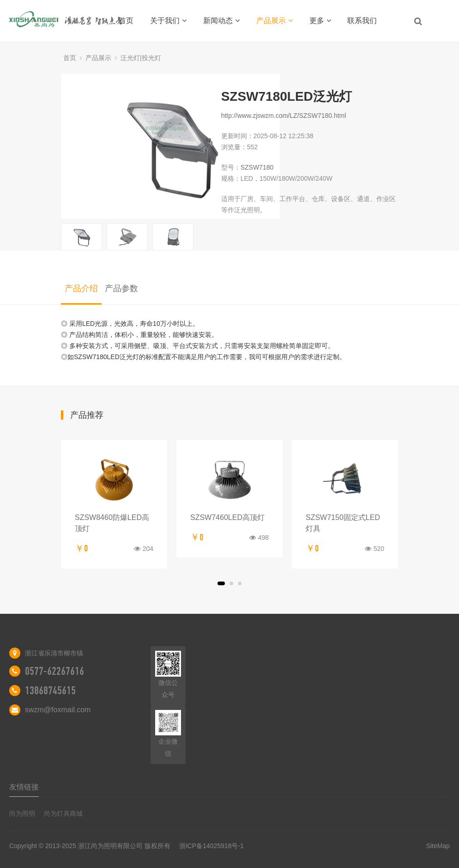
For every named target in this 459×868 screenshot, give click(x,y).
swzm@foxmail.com (58, 710)
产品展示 (275, 21)
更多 (320, 21)
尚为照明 (22, 813)
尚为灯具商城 (63, 813)
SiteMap (438, 846)
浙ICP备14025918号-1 (211, 846)
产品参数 (121, 288)
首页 (126, 21)
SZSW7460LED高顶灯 (227, 517)
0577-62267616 (54, 671)
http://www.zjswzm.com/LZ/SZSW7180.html (284, 116)
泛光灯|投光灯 (141, 58)
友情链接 (24, 787)
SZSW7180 (257, 167)
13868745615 (50, 691)
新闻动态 (221, 21)
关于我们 (168, 21)
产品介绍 (81, 288)
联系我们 (362, 21)
